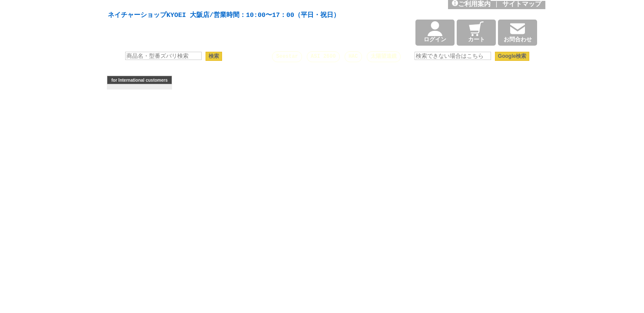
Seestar (287, 56)
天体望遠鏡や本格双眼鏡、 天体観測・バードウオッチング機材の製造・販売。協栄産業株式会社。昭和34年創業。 (222, 5)
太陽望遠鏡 (384, 56)
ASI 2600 (323, 56)
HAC (353, 56)
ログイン (435, 33)
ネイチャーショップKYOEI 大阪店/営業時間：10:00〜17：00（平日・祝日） (224, 16)
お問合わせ (518, 33)
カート (476, 33)
